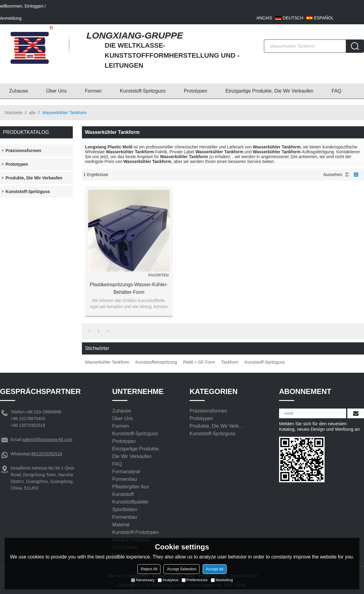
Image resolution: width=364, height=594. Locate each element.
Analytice (168, 580)
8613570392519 (47, 454)
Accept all (214, 569)
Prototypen (195, 91)
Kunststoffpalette (130, 502)
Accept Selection (182, 569)
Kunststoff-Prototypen (136, 532)
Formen (93, 91)
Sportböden (125, 509)
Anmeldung (11, 18)
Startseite (13, 113)
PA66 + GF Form (199, 362)
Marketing (222, 580)
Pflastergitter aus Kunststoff (131, 490)
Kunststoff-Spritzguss (143, 91)
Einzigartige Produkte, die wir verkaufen (269, 91)
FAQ (336, 91)
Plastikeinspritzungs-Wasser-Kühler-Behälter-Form (129, 288)
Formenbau (125, 479)
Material (121, 525)
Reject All (149, 569)
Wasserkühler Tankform (107, 362)
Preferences (195, 580)
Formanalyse (126, 472)
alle (32, 113)
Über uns (56, 91)
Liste (348, 175)
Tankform (230, 362)
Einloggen (34, 6)
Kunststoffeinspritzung (156, 362)
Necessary (143, 580)
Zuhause (19, 91)
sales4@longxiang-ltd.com (47, 440)
